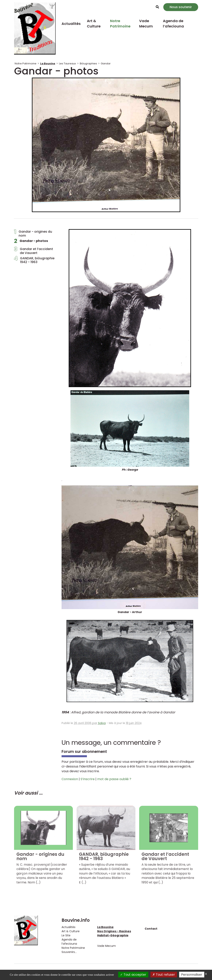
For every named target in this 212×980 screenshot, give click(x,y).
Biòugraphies (88, 63)
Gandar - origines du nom (33, 233)
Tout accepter (133, 975)
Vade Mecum (146, 24)
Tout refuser (164, 975)
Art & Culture (94, 24)
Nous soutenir (181, 7)
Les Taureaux (67, 63)
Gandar (106, 63)
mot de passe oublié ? (114, 779)
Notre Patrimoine (120, 24)
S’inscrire (88, 779)
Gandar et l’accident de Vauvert (34, 251)
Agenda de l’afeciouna (173, 24)
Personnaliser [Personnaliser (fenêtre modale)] (192, 975)
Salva (102, 723)
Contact (151, 929)
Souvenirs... (69, 952)
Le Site (66, 935)
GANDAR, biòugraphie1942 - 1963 (34, 260)
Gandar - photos (31, 242)
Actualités (71, 24)
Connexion (70, 779)
